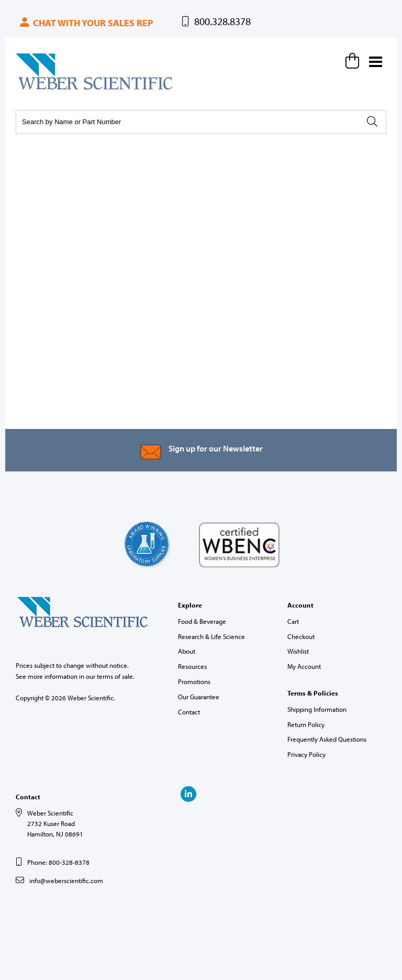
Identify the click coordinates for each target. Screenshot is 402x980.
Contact (189, 712)
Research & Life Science (211, 636)
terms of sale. (116, 676)
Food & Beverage (202, 621)
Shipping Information (317, 709)
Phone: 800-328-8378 (58, 862)
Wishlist (298, 651)
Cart (293, 621)
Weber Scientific (40, 89)
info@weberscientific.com (66, 880)
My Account (304, 666)
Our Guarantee (199, 697)
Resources (192, 666)
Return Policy (306, 724)
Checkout (301, 636)
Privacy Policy (306, 754)
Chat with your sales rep (86, 23)
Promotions (194, 681)
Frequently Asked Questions (327, 739)
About (187, 651)
